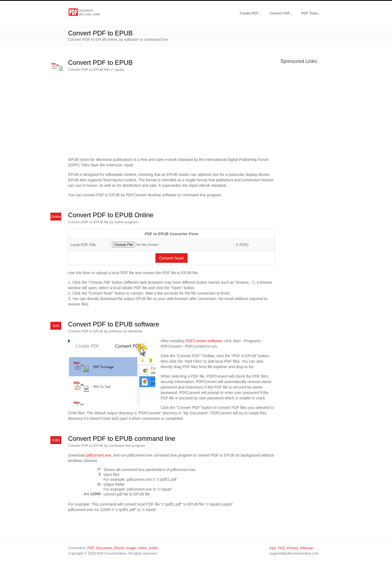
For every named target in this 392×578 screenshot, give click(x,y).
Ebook (119, 548)
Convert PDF (281, 13)
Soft (56, 326)
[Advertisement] (171, 115)
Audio (153, 548)
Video (143, 548)
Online (56, 217)
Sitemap (307, 548)
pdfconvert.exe (99, 455)
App (273, 548)
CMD (56, 440)
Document (104, 548)
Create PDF (250, 13)
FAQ (281, 548)
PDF (91, 548)
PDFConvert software (204, 341)
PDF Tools (310, 13)
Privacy (292, 548)
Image (131, 548)
